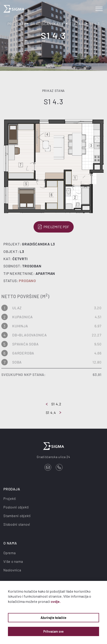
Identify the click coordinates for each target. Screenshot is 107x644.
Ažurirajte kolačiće (53, 618)
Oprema (10, 553)
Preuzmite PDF (53, 227)
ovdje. (56, 601)
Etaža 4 (77, 24)
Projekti (16, 24)
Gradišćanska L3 (47, 24)
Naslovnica (12, 570)
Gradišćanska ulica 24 (53, 457)
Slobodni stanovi (17, 524)
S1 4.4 (54, 412)
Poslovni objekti (16, 507)
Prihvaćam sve (53, 631)
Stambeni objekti (17, 516)
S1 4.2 (54, 404)
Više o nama (13, 561)
